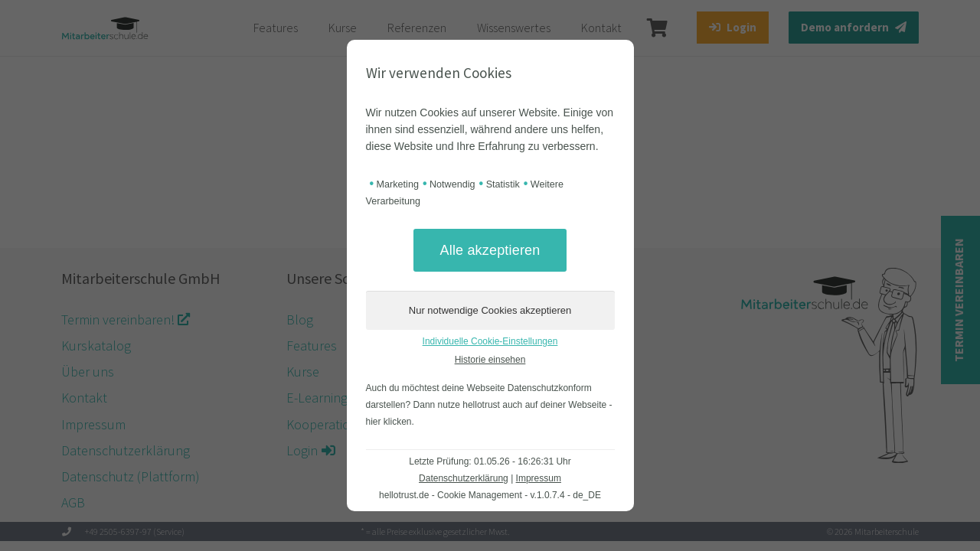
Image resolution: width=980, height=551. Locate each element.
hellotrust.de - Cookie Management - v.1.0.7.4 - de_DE (490, 495)
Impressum (539, 478)
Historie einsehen (490, 360)
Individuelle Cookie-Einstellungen (490, 341)
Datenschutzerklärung (464, 478)
